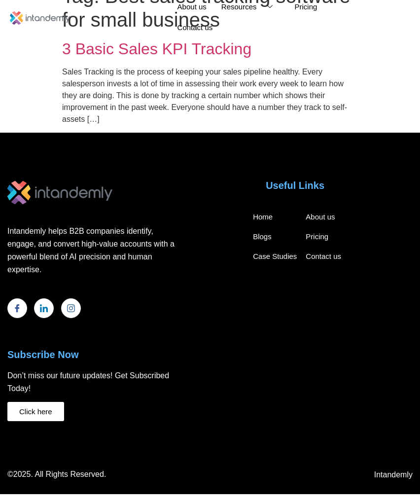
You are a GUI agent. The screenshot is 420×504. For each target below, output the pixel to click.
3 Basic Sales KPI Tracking (157, 49)
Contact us (195, 27)
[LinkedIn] (44, 308)
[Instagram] (71, 308)
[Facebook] (17, 308)
